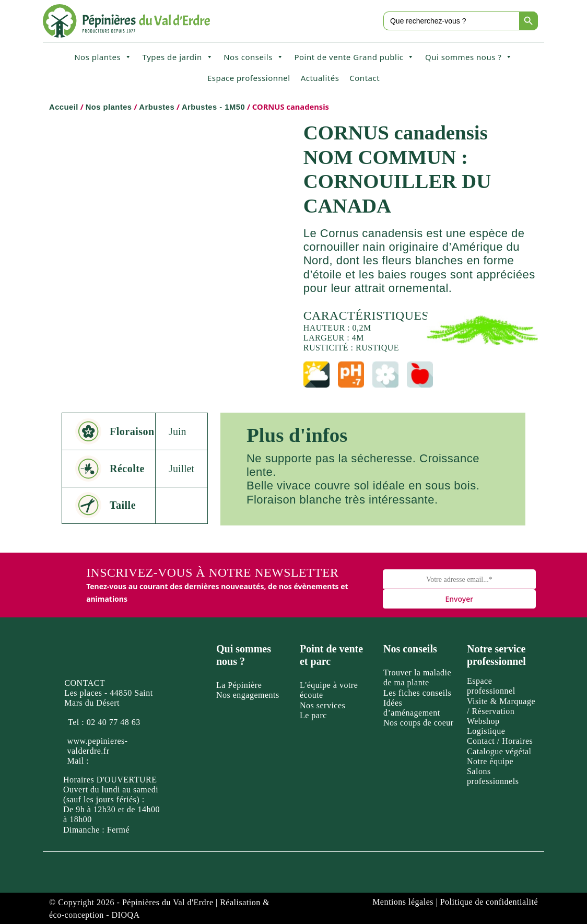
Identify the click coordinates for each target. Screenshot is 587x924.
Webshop (483, 721)
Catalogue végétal (499, 751)
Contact (365, 78)
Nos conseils (254, 57)
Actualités (320, 78)
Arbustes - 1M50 (213, 107)
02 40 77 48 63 (114, 722)
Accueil (64, 107)
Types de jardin (178, 57)
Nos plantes (103, 57)
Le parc (313, 715)
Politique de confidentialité (489, 902)
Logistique (486, 731)
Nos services (322, 705)
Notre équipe (490, 761)
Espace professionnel (249, 78)
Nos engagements (248, 695)
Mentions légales (403, 902)
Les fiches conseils (417, 693)
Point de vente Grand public (354, 57)
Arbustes (157, 107)
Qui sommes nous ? (469, 57)
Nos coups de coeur (419, 723)
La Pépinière (239, 685)
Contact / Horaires (500, 741)
